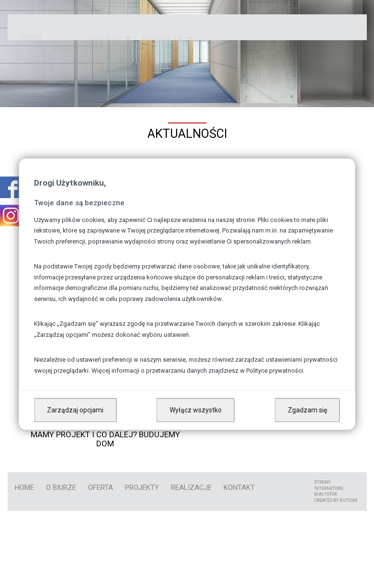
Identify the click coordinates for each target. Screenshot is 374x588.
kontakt (239, 488)
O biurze (66, 27)
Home (31, 27)
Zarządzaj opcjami (75, 410)
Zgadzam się (307, 410)
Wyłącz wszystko (196, 410)
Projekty (142, 488)
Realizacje (191, 488)
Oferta (105, 32)
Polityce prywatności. (275, 371)
